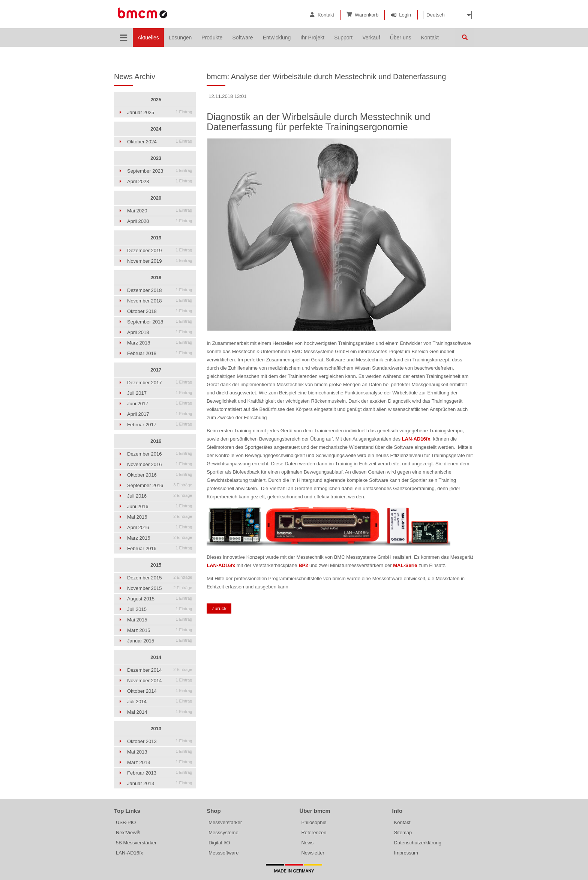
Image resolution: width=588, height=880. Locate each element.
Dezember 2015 (160, 578)
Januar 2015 (160, 641)
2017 (156, 370)
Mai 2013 (160, 752)
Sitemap (403, 833)
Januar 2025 (160, 112)
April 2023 (160, 181)
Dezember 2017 (160, 383)
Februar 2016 (160, 548)
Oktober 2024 (160, 142)
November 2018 (160, 301)
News (307, 843)
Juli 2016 (160, 496)
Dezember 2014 (160, 670)
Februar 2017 (160, 425)
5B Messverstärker (136, 843)
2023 (156, 158)
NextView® (128, 833)
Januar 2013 (160, 783)
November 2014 (160, 681)
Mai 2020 (160, 211)
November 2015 (160, 588)
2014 (156, 657)
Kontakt (326, 15)
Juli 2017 (160, 393)
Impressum (406, 853)
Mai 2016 (160, 517)
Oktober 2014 (160, 691)
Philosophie (314, 822)
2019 (156, 238)
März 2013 (160, 762)
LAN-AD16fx (129, 853)
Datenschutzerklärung (418, 843)
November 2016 (160, 464)
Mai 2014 (160, 712)
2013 (156, 729)
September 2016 (160, 485)
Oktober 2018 (160, 311)
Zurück (219, 608)
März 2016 (160, 538)
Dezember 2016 (160, 454)
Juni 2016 (160, 506)
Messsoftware (223, 853)
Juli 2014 (160, 702)
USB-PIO (126, 822)
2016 (156, 441)
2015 (156, 565)
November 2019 (160, 261)
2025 (156, 100)
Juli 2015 (160, 609)
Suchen (465, 38)
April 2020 (160, 221)
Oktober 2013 (160, 741)
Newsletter (313, 853)
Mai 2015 (160, 620)
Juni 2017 (160, 404)
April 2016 (160, 527)
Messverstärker (225, 822)
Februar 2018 (160, 353)
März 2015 (160, 630)
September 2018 (160, 322)
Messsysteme (223, 833)
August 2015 (160, 599)
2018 (156, 278)
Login (405, 15)
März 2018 (160, 343)
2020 (156, 198)
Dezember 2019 (160, 250)
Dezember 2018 (160, 290)
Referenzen (314, 833)
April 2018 (160, 332)
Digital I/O (219, 843)
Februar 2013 (160, 773)
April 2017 (160, 414)
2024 (156, 129)
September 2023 (160, 171)
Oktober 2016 (160, 475)
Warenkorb (367, 15)
